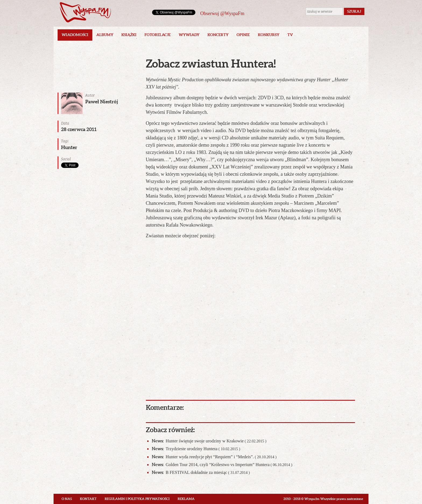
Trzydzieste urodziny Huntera (196, 449)
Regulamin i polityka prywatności (137, 499)
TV (290, 35)
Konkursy (269, 35)
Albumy (105, 35)
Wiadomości (75, 35)
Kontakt (88, 499)
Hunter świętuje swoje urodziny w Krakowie (209, 441)
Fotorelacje (158, 35)
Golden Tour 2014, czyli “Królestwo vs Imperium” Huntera (222, 465)
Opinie (243, 35)
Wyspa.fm (85, 12)
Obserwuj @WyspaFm (222, 13)
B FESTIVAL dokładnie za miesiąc (201, 472)
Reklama (186, 499)
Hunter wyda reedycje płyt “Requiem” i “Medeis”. (214, 457)
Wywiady (189, 35)
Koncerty (218, 35)
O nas (67, 499)
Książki (129, 35)
